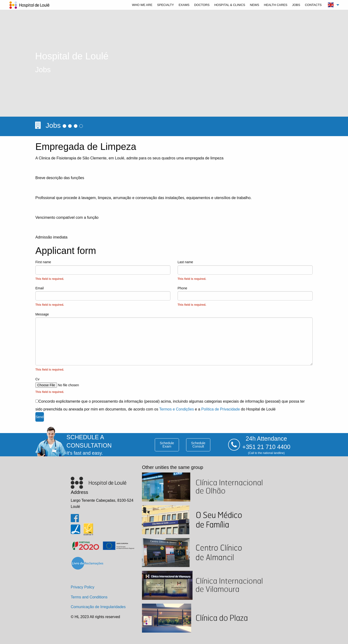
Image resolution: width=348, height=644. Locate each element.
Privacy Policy (83, 587)
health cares (276, 5)
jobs (296, 5)
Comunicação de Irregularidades (98, 607)
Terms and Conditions (89, 597)
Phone (245, 297)
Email (103, 297)
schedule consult (198, 445)
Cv (174, 386)
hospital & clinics (230, 5)
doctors (202, 5)
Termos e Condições (177, 409)
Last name (245, 271)
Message (174, 342)
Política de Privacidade (221, 409)
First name (103, 271)
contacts (313, 5)
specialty (166, 5)
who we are (142, 5)
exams (184, 5)
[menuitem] (142, 5)
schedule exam (167, 445)
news (255, 5)
